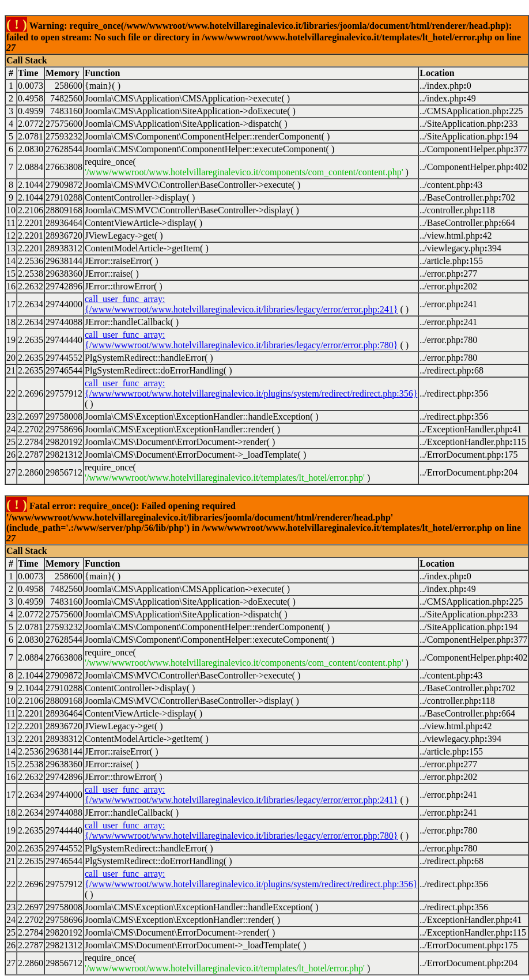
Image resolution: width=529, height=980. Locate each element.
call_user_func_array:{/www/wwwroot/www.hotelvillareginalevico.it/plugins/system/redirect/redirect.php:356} (251, 388)
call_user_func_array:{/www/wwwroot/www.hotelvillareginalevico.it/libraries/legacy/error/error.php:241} (241, 304)
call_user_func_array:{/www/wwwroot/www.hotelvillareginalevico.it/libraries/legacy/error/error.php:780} (241, 340)
